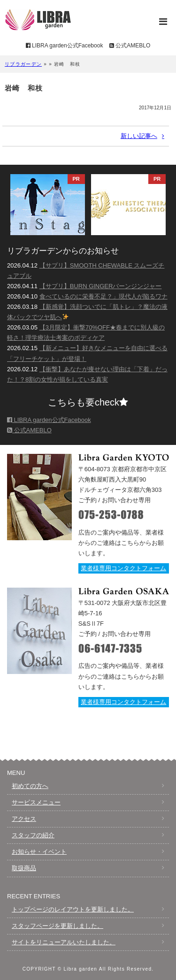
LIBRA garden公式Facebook (65, 46)
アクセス (24, 819)
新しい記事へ (139, 136)
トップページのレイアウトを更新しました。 (73, 909)
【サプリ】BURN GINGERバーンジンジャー (101, 286)
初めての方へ (30, 786)
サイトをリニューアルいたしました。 (64, 942)
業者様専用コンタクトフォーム (123, 568)
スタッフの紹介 (33, 835)
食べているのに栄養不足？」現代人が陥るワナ (103, 296)
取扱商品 (24, 868)
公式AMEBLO (130, 46)
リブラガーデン (23, 64)
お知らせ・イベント (39, 852)
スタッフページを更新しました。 (57, 926)
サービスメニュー (36, 802)
